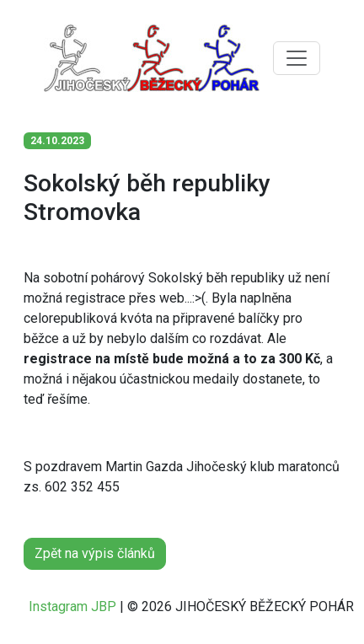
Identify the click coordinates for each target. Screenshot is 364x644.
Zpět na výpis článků (95, 553)
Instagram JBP (72, 606)
